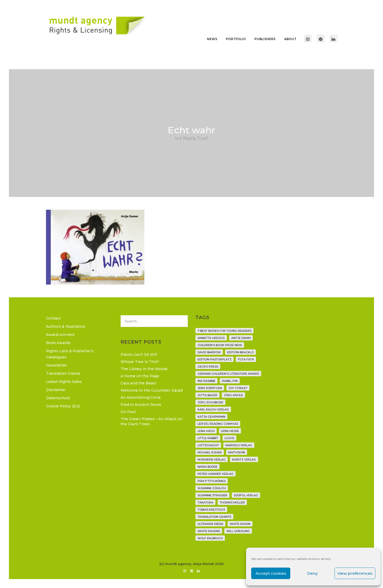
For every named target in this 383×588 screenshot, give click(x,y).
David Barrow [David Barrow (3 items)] (209, 352)
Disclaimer (56, 390)
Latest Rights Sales (64, 382)
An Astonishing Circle (141, 397)
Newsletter (56, 365)
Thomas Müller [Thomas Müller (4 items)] (232, 502)
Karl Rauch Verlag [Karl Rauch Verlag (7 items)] (213, 409)
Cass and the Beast (138, 383)
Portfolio (236, 39)
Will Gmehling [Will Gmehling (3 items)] (238, 531)
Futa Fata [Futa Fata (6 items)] (246, 359)
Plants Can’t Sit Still (139, 355)
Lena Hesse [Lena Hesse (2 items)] (230, 431)
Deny (312, 573)
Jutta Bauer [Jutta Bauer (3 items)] (207, 395)
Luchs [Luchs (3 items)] (229, 438)
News (212, 39)
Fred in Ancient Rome (141, 405)
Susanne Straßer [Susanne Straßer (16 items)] (212, 495)
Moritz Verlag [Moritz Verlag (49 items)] (244, 460)
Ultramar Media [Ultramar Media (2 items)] (210, 524)
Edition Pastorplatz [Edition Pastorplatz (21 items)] (214, 359)
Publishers (265, 39)
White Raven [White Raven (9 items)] (240, 524)
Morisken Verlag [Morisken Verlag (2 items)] (212, 460)
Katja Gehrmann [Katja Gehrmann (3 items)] (211, 417)
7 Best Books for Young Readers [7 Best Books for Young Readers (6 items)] (224, 331)
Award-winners (60, 335)
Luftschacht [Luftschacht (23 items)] (208, 445)
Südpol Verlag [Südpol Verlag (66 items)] (246, 495)
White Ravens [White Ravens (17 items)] (209, 531)
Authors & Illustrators (66, 326)
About (290, 39)
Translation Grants (63, 373)
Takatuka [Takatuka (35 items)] (205, 502)
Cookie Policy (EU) (63, 406)
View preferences (355, 573)
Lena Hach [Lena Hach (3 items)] (206, 431)
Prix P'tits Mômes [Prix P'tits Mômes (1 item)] (212, 481)
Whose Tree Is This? (140, 362)
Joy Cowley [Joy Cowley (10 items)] (238, 388)
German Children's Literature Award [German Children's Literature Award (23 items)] (228, 374)
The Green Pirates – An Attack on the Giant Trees (152, 421)
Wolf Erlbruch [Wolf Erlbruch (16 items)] (210, 538)
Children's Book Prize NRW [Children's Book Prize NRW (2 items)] (220, 345)
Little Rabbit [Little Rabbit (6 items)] (208, 438)
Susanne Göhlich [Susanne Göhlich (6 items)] (212, 488)
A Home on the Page (140, 376)
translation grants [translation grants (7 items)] (214, 517)
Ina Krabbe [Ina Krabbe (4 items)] (206, 381)
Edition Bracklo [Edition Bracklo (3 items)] (240, 352)
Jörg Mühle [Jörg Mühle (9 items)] (233, 395)
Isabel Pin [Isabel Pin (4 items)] (230, 381)
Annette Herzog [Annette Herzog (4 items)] (211, 338)
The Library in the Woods (144, 369)
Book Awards (58, 343)
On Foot (128, 412)
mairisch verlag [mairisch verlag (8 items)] (239, 445)
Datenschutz (58, 398)
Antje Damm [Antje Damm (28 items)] (241, 338)
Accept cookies (271, 573)
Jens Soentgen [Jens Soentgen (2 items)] (210, 388)
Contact (53, 318)
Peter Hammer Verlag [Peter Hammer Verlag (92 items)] (216, 474)
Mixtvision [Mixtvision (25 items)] (237, 452)
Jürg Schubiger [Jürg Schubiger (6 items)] (210, 402)
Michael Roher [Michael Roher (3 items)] (210, 452)
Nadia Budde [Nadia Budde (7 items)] (207, 467)
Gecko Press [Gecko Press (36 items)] (208, 367)
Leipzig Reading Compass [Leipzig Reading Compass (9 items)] (218, 424)
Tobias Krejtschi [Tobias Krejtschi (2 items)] (211, 510)
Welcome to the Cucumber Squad (152, 390)
